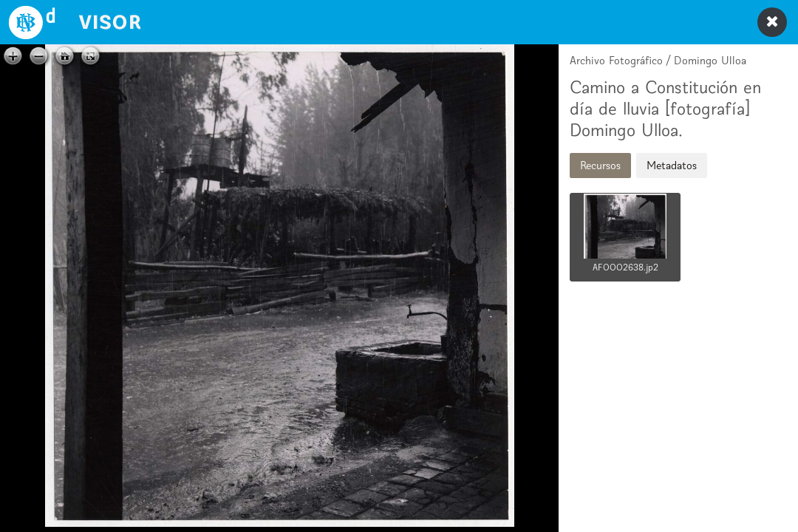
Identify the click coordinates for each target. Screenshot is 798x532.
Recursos (600, 165)
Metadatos (672, 165)
